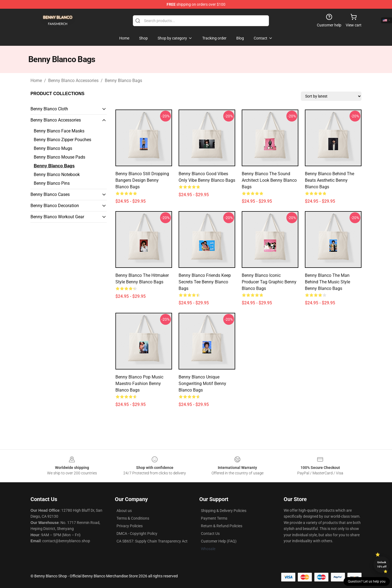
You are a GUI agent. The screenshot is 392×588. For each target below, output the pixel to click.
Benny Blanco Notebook (57, 175)
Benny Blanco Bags (123, 81)
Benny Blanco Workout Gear (57, 217)
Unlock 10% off (382, 564)
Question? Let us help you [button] (367, 581)
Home (36, 81)
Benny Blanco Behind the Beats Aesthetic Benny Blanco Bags (330, 180)
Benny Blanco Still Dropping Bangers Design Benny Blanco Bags (142, 180)
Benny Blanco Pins (52, 183)
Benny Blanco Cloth (49, 109)
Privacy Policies (130, 526)
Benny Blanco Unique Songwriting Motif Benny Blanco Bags (202, 384)
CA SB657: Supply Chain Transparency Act (152, 541)
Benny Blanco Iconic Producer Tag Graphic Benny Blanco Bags (269, 282)
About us (124, 511)
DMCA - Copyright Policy (137, 534)
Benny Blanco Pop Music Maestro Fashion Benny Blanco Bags (139, 384)
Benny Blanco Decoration (55, 206)
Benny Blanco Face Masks (59, 131)
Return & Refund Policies (222, 526)
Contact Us (210, 534)
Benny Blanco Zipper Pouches (62, 140)
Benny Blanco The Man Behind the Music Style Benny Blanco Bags (327, 282)
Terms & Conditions (133, 518)
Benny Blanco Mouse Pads (59, 157)
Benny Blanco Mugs (53, 148)
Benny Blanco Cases (50, 194)
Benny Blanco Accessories (73, 81)
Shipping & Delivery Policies (224, 511)
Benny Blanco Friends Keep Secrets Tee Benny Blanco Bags (205, 282)
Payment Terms (214, 518)
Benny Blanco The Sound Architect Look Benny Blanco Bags (269, 180)
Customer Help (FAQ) (219, 541)
